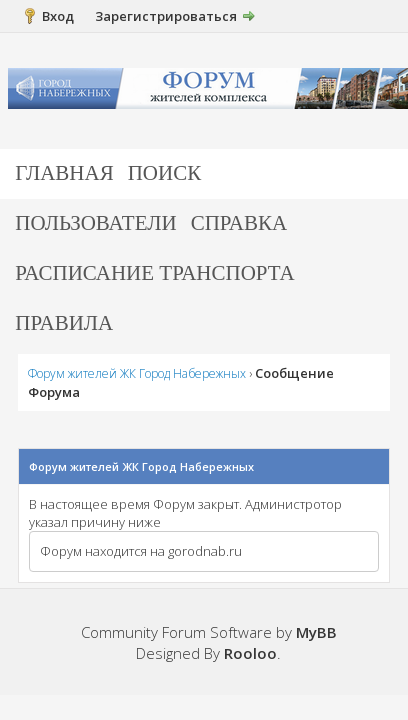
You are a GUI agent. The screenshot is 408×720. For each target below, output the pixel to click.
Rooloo (250, 653)
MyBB (316, 632)
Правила (64, 323)
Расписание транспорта (154, 273)
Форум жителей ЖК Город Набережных (137, 373)
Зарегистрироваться (166, 16)
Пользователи (95, 223)
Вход (58, 16)
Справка (239, 223)
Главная (64, 173)
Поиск (165, 173)
